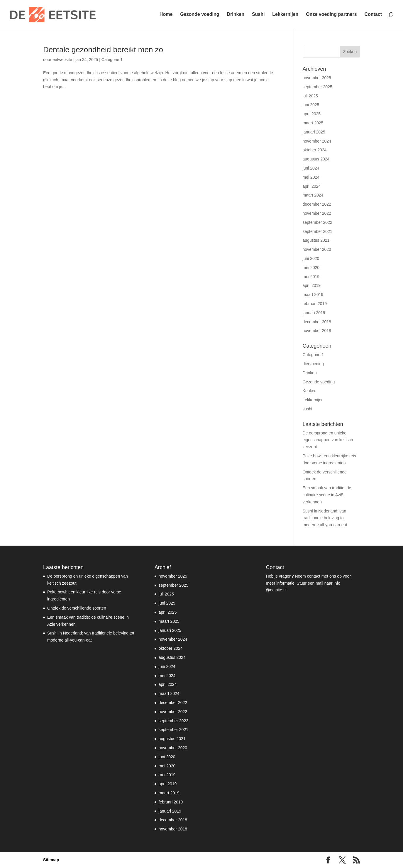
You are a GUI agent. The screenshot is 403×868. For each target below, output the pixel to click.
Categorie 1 (112, 60)
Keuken (310, 391)
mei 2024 (311, 177)
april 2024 (312, 186)
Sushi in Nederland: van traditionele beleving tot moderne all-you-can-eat (325, 518)
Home (166, 15)
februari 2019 (315, 304)
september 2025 (318, 87)
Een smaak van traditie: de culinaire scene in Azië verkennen (327, 495)
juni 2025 (311, 105)
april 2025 (312, 114)
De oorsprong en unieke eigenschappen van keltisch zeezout (328, 440)
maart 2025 (313, 123)
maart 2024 (313, 195)
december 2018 (317, 322)
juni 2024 (311, 168)
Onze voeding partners (331, 15)
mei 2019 (311, 277)
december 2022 (317, 204)
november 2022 (317, 213)
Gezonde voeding (200, 15)
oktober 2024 (315, 150)
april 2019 (312, 285)
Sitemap (51, 860)
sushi (308, 409)
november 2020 (317, 249)
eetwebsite (62, 60)
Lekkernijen (285, 15)
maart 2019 (313, 295)
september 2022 (318, 222)
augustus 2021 (316, 240)
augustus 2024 (316, 159)
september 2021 (318, 231)
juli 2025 (310, 96)
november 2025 (317, 78)
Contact (373, 15)
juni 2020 (311, 258)
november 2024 (317, 141)
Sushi (258, 15)
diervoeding (313, 364)
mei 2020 (311, 268)
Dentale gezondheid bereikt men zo (103, 50)
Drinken (236, 15)
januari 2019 (314, 313)
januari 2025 (314, 132)
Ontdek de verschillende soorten (77, 608)
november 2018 (317, 331)
